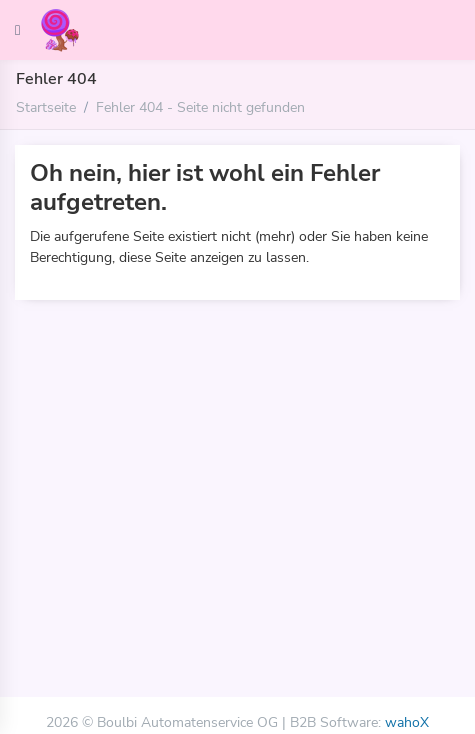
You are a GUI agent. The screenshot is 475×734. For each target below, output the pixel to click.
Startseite (46, 107)
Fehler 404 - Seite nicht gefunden (200, 107)
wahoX (407, 722)
